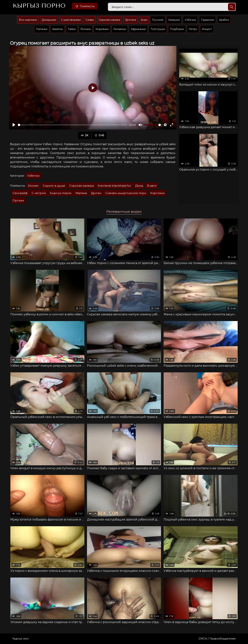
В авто (152, 186)
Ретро (193, 29)
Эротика (130, 20)
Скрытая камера (109, 20)
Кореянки (102, 29)
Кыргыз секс (21, 639)
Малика (81, 193)
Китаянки (120, 29)
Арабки (224, 20)
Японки (86, 29)
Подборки (177, 29)
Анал (144, 20)
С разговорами (71, 20)
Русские (158, 20)
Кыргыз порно (61, 193)
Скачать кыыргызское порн (126, 193)
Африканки (138, 29)
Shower (33, 186)
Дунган (96, 193)
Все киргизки (28, 20)
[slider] (73, 125)
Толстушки (158, 29)
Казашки (174, 20)
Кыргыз (39, 6)
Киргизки (157, 193)
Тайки (72, 29)
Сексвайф (20, 193)
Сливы (90, 20)
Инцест (207, 29)
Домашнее (49, 20)
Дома (139, 186)
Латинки (42, 29)
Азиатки (58, 29)
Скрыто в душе (54, 186)
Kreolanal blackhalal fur (114, 186)
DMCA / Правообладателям (217, 639)
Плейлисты (85, 6)
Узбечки (190, 20)
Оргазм (18, 200)
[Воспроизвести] (14, 125)
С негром (39, 193)
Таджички (207, 20)
